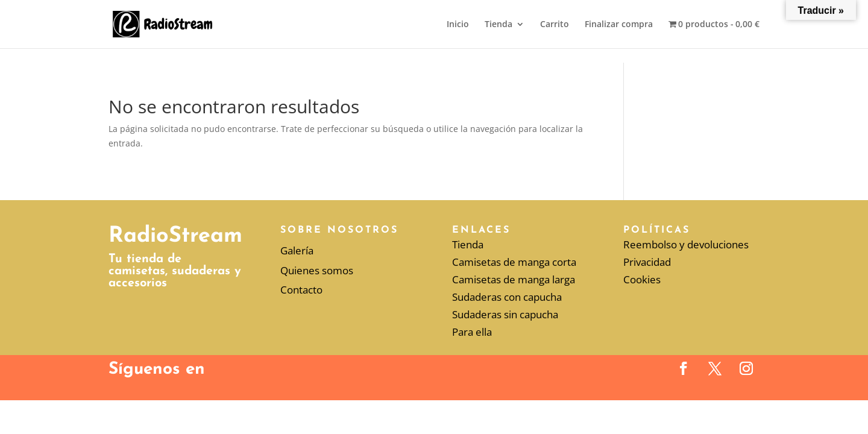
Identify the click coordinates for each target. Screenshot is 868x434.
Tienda (498, 25)
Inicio (458, 25)
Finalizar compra (619, 25)
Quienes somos (317, 270)
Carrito (555, 25)
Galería (297, 250)
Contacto (301, 290)
